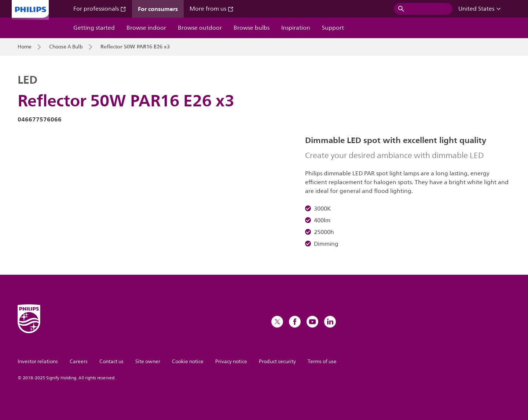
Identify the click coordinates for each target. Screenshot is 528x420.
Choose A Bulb (66, 47)
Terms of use (322, 361)
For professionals (100, 9)
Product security (277, 361)
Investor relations (38, 361)
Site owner (148, 361)
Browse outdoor (200, 28)
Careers (79, 361)
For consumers (158, 9)
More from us (212, 9)
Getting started (94, 28)
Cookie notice (188, 361)
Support (333, 28)
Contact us (111, 361)
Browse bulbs (252, 28)
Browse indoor (146, 28)
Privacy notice (231, 361)
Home (25, 47)
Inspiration (296, 28)
